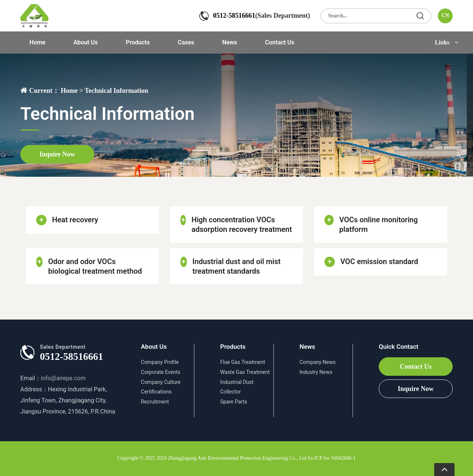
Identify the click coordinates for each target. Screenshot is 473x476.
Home (38, 42)
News (229, 42)
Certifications (156, 392)
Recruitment (155, 402)
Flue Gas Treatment (243, 362)
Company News (317, 362)
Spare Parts (234, 402)
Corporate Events (161, 372)
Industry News (316, 372)
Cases (186, 42)
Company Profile (160, 362)
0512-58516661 (234, 16)
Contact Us (280, 42)
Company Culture (161, 382)
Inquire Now (57, 154)
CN (445, 15)
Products (138, 42)
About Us (86, 42)
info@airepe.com (63, 378)
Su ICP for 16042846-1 (332, 458)
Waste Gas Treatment (245, 372)
